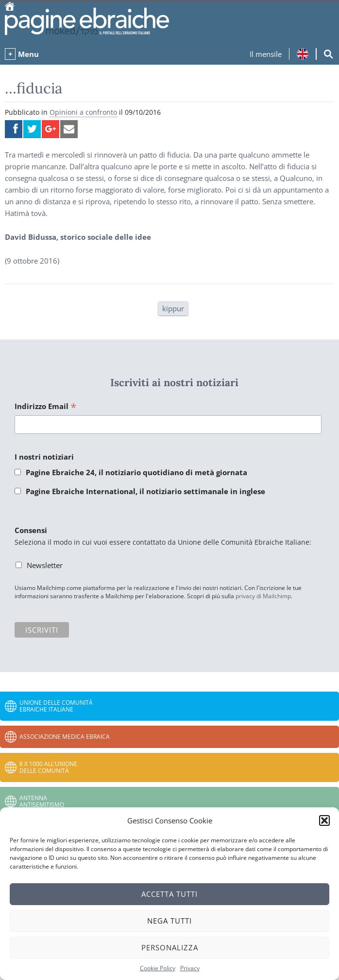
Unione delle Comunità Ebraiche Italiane (56, 706)
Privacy (190, 968)
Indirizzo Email (46, 407)
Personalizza (170, 947)
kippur (173, 308)
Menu (28, 54)
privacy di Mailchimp (263, 596)
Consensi (31, 530)
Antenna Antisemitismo (42, 801)
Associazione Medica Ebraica (65, 737)
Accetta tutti (169, 894)
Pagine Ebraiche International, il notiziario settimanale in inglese (145, 491)
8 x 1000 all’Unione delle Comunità (48, 767)
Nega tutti (169, 921)
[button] (324, 820)
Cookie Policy (158, 968)
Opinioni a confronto (83, 112)
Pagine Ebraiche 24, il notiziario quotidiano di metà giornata (136, 472)
